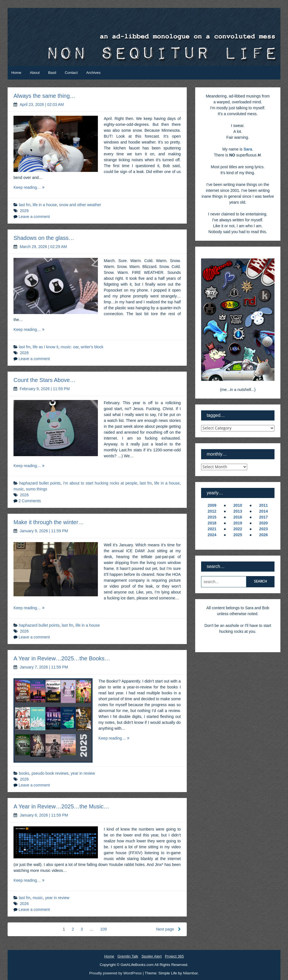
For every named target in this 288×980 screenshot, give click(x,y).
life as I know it (46, 347)
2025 (238, 535)
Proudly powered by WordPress (116, 973)
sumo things (36, 489)
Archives (93, 73)
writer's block (92, 347)
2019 (238, 523)
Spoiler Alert (152, 956)
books (24, 773)
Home (16, 73)
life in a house (45, 205)
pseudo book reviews (50, 773)
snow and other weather (80, 205)
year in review (83, 773)
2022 (238, 529)
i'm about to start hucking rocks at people (100, 483)
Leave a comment (34, 217)
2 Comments (30, 501)
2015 (212, 517)
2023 (263, 529)
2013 (238, 511)
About (35, 73)
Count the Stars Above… (44, 380)
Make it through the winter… (49, 522)
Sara (248, 149)
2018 (212, 523)
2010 (238, 505)
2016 (238, 517)
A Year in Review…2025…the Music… (61, 806)
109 (103, 929)
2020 (263, 523)
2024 (212, 535)
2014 (263, 511)
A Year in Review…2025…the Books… (62, 658)
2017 (263, 517)
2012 (212, 511)
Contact (71, 73)
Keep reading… (33, 187)
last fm (25, 205)
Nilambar (190, 973)
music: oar (70, 347)
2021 (212, 529)
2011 (263, 505)
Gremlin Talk (128, 956)
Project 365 (174, 956)
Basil (52, 73)
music (19, 489)
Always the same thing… (44, 96)
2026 (24, 211)
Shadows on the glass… (44, 238)
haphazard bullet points (40, 483)
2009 (212, 505)
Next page (168, 929)
